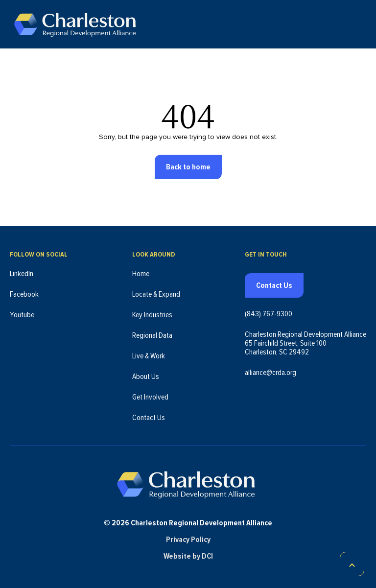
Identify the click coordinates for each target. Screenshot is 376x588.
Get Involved (150, 397)
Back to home (188, 167)
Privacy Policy (188, 540)
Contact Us (149, 418)
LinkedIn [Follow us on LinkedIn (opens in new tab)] (22, 274)
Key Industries (152, 315)
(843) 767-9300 (269, 314)
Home (141, 274)
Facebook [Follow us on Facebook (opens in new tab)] (24, 294)
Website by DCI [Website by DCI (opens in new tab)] (188, 556)
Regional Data (152, 335)
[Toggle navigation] (360, 24)
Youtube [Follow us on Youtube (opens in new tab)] (22, 315)
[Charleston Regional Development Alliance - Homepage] (75, 24)
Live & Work (149, 356)
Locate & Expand (156, 294)
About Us (146, 376)
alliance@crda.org (270, 373)
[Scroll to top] (352, 564)
